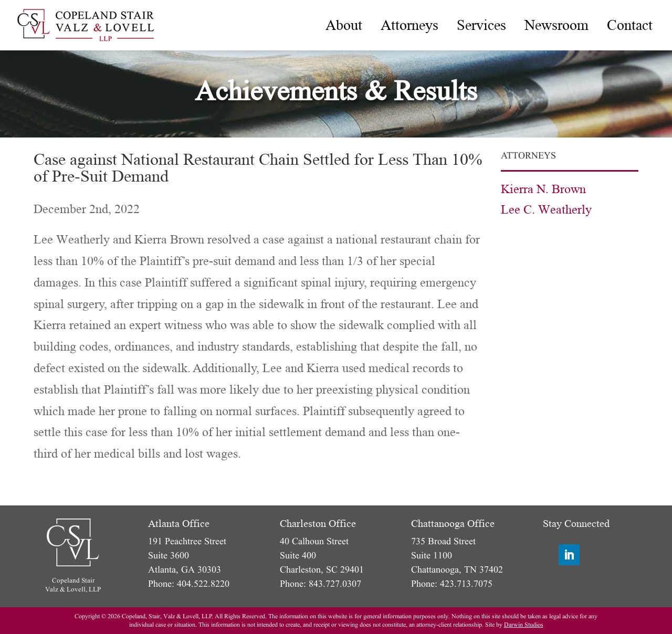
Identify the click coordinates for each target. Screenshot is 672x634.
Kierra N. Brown (543, 189)
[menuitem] (344, 25)
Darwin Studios (524, 625)
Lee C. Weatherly (546, 210)
